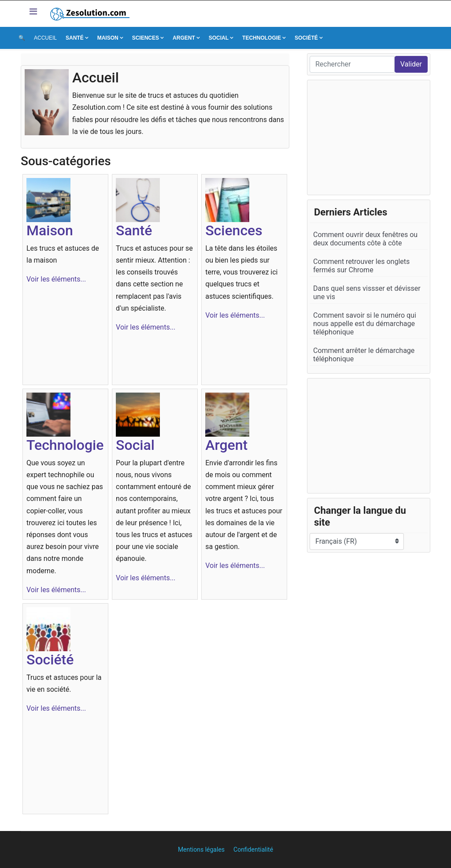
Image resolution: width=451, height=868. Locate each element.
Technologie (262, 38)
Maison (108, 38)
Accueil (45, 38)
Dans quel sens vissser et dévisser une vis (367, 293)
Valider (411, 64)
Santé (75, 38)
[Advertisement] (369, 137)
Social (219, 38)
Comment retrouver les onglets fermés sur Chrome (361, 266)
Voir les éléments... (56, 279)
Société (306, 38)
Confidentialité (253, 849)
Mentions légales (201, 849)
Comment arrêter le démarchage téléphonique (364, 355)
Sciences (146, 38)
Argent (184, 38)
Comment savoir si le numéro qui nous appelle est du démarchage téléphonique (365, 324)
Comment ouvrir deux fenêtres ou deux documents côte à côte (365, 239)
